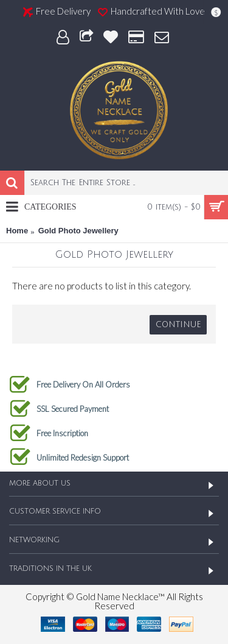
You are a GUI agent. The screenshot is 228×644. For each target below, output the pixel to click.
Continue (178, 325)
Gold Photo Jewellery (78, 231)
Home (17, 231)
